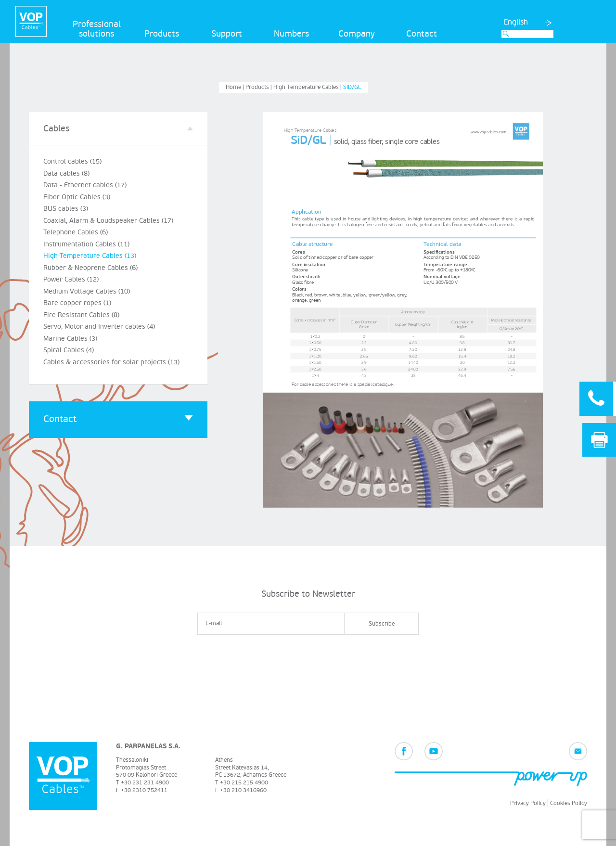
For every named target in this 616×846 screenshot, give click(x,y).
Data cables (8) (66, 173)
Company (357, 34)
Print (599, 440)
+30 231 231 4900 (145, 783)
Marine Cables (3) (70, 339)
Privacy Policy (528, 803)
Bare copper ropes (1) (77, 303)
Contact (422, 34)
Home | (236, 87)
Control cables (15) (72, 161)
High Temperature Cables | (308, 87)
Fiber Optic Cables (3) (77, 197)
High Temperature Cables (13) (90, 256)
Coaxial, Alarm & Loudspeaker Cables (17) (108, 221)
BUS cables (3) (66, 209)
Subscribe (382, 624)
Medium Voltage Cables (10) (87, 291)
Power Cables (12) (71, 279)
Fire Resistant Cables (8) (81, 315)
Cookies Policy (569, 803)
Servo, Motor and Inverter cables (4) (99, 327)
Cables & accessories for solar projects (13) (111, 362)
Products (162, 34)
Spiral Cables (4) (69, 350)
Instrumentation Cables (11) (86, 244)
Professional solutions (97, 29)
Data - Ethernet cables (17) (85, 185)
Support (227, 34)
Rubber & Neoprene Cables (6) (90, 268)
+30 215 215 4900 (244, 783)
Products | (259, 87)
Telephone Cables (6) (76, 232)
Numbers (291, 34)
